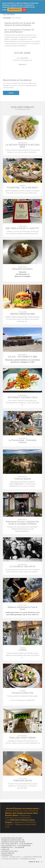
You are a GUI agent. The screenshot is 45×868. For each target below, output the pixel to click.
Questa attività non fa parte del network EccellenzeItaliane (20, 24)
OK (24, 10)
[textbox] (22, 275)
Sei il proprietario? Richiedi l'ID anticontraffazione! (19, 31)
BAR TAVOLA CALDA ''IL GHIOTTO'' (23, 228)
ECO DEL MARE (22, 53)
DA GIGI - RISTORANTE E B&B (23, 357)
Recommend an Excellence (17, 80)
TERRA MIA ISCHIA (23, 781)
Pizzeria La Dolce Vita (23, 693)
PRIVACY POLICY (16, 857)
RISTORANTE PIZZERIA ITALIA (22, 398)
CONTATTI (5, 857)
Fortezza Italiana (23, 479)
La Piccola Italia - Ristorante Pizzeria (23, 441)
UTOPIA (23, 650)
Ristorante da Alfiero (22, 269)
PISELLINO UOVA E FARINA (22, 738)
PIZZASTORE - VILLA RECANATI (22, 188)
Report (11, 93)
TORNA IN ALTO (35, 862)
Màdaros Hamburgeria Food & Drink (23, 608)
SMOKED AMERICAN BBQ (22, 314)
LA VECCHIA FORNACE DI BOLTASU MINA (23, 146)
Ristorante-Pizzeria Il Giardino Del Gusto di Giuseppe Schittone (23, 523)
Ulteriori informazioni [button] (14, 10)
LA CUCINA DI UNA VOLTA (22, 567)
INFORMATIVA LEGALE (28, 859)
